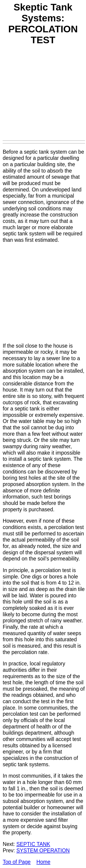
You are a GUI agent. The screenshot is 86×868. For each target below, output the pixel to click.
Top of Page (17, 862)
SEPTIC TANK (33, 844)
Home (43, 862)
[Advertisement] (43, 95)
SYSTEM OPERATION (43, 850)
